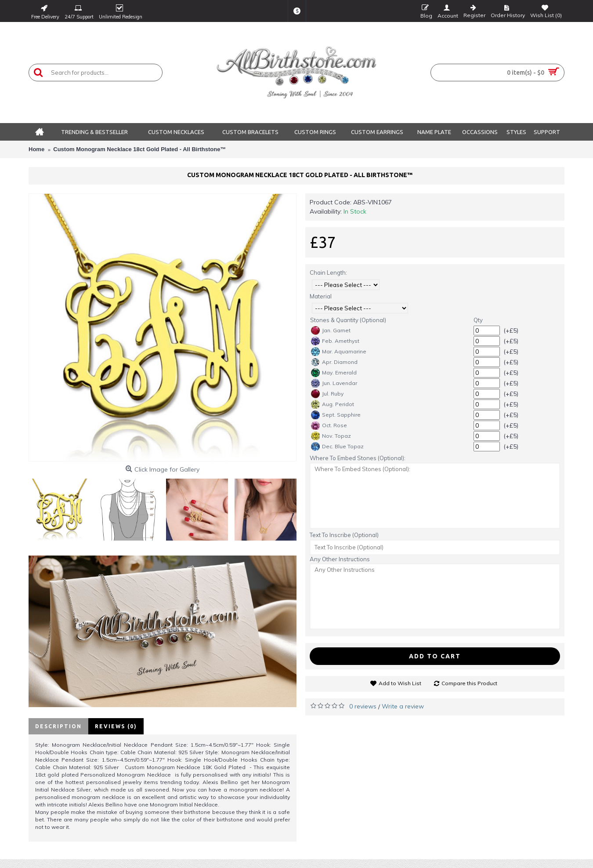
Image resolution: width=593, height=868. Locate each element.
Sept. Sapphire (336, 415)
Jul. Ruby (327, 394)
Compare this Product (469, 683)
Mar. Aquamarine (339, 352)
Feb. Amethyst (335, 341)
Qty (478, 320)
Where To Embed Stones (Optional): (358, 458)
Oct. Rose (329, 425)
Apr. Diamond (334, 362)
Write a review (403, 706)
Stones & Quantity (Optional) (348, 320)
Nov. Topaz (331, 436)
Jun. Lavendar (334, 383)
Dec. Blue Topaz (337, 447)
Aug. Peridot (333, 404)
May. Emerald (334, 373)
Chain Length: (328, 272)
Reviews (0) (116, 726)
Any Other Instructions (340, 559)
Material (321, 296)
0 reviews (363, 706)
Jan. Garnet (331, 330)
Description (58, 726)
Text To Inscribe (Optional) (344, 535)
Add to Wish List (400, 683)
